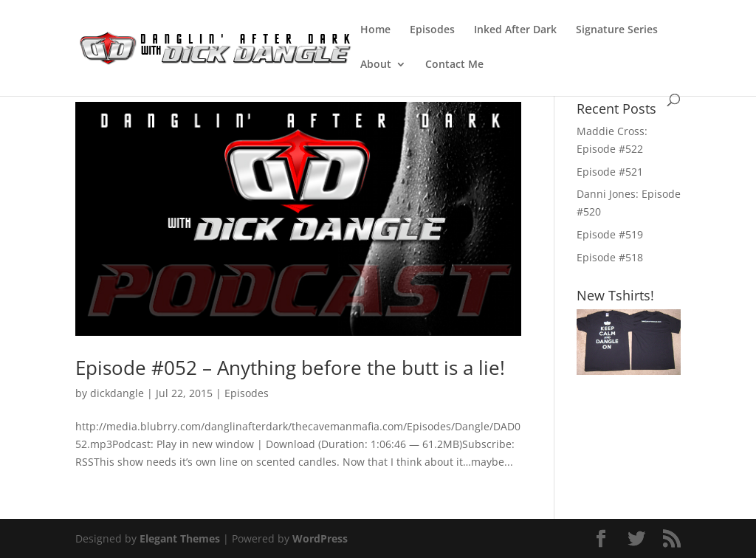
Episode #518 (610, 257)
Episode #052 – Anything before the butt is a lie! (290, 368)
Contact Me (454, 65)
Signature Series (617, 30)
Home (375, 30)
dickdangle (117, 393)
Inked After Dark (515, 30)
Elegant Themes (180, 538)
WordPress (320, 538)
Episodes (432, 30)
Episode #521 (610, 172)
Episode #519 (610, 234)
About (376, 65)
